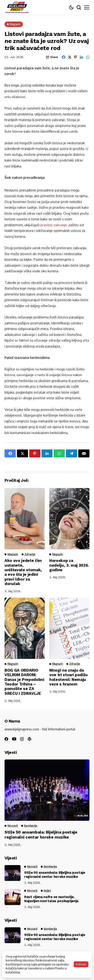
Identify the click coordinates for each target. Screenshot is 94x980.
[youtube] (14, 739)
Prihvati (81, 964)
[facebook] (6, 739)
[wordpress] (29, 739)
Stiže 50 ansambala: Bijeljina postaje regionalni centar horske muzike (41, 835)
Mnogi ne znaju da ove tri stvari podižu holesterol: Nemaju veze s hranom (68, 677)
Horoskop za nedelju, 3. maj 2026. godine (69, 565)
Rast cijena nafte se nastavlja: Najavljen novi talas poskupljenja (51, 899)
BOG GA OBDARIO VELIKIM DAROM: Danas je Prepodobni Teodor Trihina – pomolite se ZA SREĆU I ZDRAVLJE (24, 682)
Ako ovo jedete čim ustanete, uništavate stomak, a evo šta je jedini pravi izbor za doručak (23, 572)
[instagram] (22, 739)
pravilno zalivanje (54, 225)
